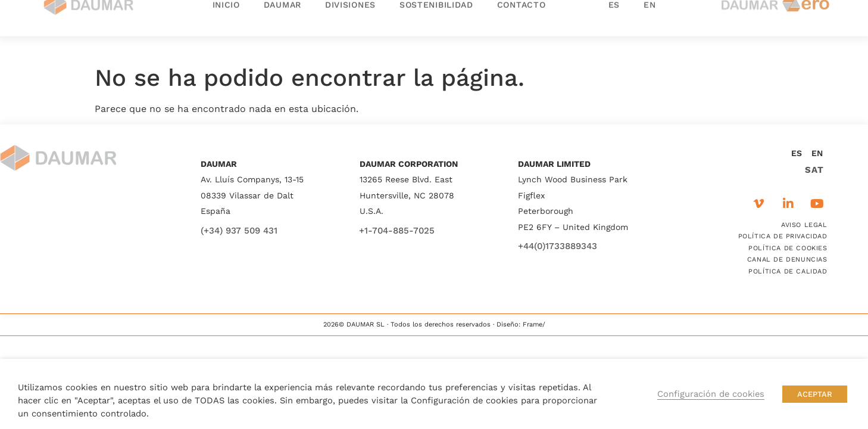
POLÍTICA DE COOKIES (788, 248)
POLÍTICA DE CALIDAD (788, 271)
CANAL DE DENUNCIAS (787, 259)
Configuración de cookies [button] (711, 394)
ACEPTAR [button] (815, 394)
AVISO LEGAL (804, 225)
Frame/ (534, 324)
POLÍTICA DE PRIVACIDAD (783, 236)
